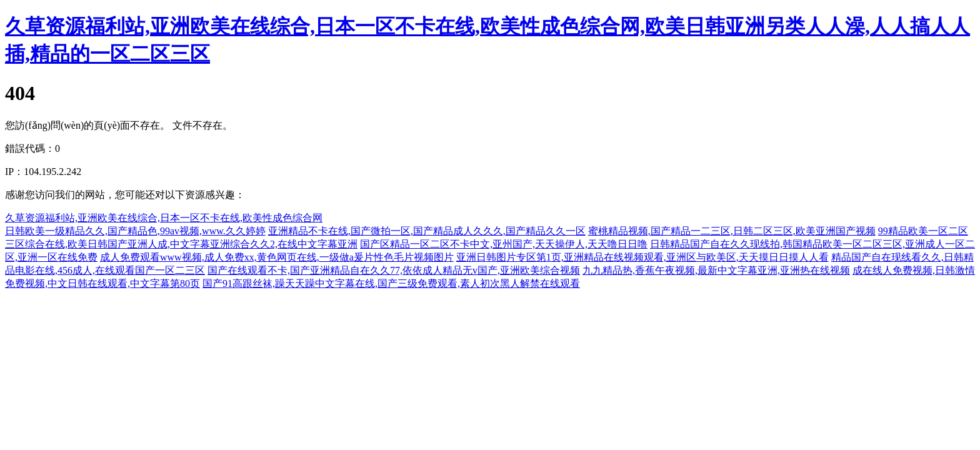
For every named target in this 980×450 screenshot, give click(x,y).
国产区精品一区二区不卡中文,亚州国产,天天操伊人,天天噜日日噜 (504, 244)
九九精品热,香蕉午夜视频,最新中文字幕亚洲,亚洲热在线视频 (716, 270)
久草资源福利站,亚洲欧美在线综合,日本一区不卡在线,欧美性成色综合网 (164, 218)
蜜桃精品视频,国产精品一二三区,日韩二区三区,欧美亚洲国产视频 (732, 231)
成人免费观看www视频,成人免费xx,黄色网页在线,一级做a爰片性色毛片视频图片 (277, 257)
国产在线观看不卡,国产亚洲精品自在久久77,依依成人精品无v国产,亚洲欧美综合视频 (394, 270)
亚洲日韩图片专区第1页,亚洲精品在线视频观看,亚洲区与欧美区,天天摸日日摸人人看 (642, 257)
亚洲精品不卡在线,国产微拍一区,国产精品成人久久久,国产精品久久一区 (427, 231)
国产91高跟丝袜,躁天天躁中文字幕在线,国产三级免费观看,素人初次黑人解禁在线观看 (391, 283)
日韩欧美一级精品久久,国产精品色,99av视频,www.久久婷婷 (135, 231)
